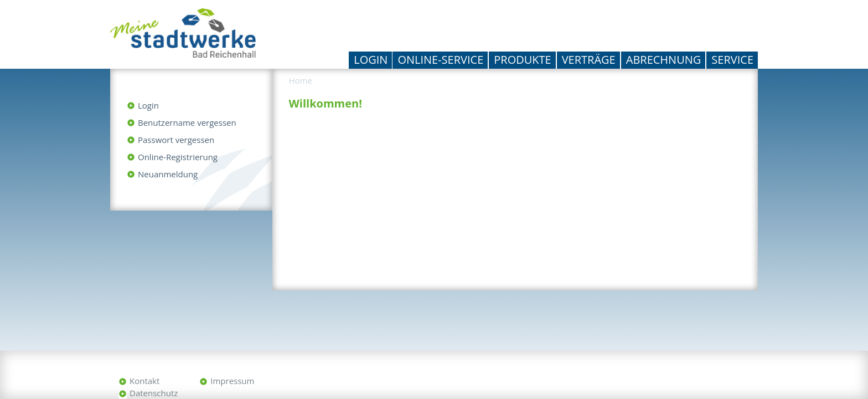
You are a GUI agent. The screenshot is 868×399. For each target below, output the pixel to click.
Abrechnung (664, 60)
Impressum (232, 381)
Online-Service (440, 60)
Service (732, 60)
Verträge (589, 60)
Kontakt (144, 381)
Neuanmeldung (168, 174)
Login (371, 60)
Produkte (522, 60)
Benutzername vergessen (187, 122)
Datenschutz (154, 393)
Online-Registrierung (178, 157)
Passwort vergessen (176, 140)
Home (301, 80)
